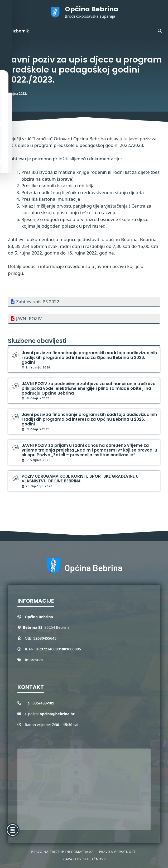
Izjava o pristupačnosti (84, 859)
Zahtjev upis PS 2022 (38, 302)
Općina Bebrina (92, 9)
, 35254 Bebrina (46, 627)
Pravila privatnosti (118, 852)
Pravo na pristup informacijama (62, 852)
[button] (160, 31)
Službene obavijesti (37, 341)
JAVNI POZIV (29, 318)
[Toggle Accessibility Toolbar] (13, 830)
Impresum (34, 660)
